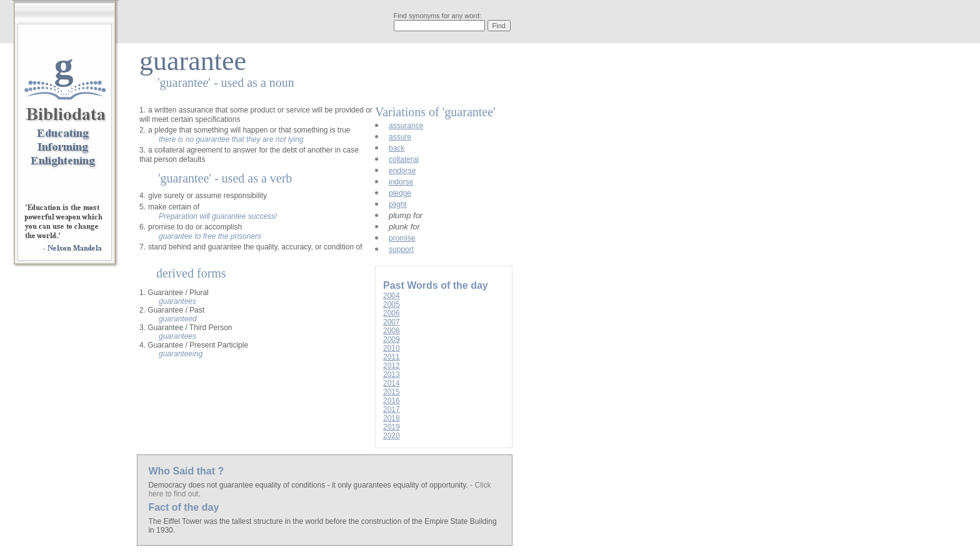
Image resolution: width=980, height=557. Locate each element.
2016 (392, 401)
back (397, 148)
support (401, 249)
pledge (400, 193)
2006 (392, 313)
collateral (404, 159)
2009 (392, 339)
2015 (392, 392)
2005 (392, 304)
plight (398, 204)
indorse (401, 182)
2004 (392, 296)
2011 (392, 357)
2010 (392, 348)
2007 (392, 322)
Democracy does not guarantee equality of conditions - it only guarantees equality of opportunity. (309, 485)
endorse (402, 171)
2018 (392, 418)
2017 (392, 409)
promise (402, 238)
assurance (406, 126)
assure (400, 137)
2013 (392, 374)
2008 (392, 331)
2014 (392, 383)
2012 (392, 366)
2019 (392, 427)
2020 (392, 436)
